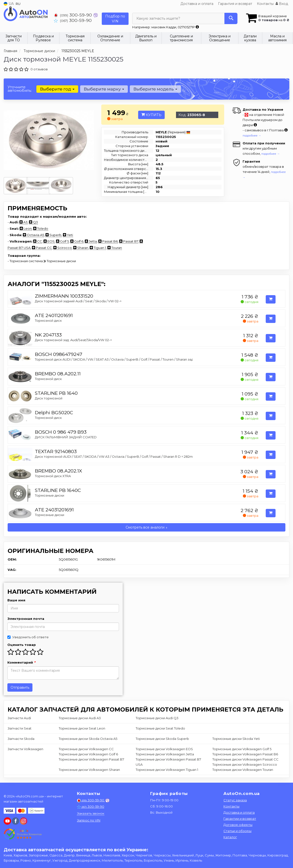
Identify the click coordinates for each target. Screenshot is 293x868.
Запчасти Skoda (21, 739)
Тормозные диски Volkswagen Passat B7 (91, 759)
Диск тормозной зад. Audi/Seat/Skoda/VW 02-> (73, 340)
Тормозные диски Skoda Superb (162, 739)
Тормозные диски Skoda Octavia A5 (88, 739)
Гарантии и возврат (240, 819)
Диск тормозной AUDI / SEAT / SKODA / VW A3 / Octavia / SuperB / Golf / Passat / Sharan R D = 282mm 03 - (119, 457)
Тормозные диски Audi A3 (80, 718)
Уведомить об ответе (28, 637)
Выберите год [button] (57, 89)
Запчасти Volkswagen (25, 749)
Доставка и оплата (197, 4)
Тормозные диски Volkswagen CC (86, 749)
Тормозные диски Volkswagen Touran (243, 770)
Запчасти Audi (19, 718)
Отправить (20, 687)
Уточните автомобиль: (20, 89)
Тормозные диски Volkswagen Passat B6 (245, 754)
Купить (151, 115)
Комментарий (21, 662)
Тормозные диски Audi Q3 (157, 718)
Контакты (265, 4)
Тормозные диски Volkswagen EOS (164, 749)
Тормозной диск (48, 320)
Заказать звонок (91, 813)
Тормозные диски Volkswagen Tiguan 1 (167, 770)
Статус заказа (235, 800)
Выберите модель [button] (155, 89)
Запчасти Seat (20, 728)
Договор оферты (238, 825)
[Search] (231, 18)
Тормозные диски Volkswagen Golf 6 (88, 754)
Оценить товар (22, 645)
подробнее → (252, 136)
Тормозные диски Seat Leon (82, 728)
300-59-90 (73, 15)
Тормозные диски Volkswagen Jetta (165, 754)
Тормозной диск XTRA (53, 476)
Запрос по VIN (89, 820)
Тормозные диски (50, 495)
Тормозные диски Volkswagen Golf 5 (242, 749)
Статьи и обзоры (237, 831)
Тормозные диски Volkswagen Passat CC (245, 759)
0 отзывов (39, 69)
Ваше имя (16, 600)
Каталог (230, 837)
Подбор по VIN (115, 19)
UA (9, 4)
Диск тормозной (49, 398)
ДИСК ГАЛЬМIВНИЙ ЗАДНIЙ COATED (66, 437)
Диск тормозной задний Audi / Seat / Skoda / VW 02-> (78, 301)
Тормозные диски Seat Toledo (160, 728)
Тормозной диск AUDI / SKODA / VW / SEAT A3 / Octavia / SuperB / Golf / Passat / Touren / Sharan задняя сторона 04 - (128, 359)
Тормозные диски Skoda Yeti (236, 739)
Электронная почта (26, 619)
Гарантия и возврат (235, 4)
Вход (282, 4)
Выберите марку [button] (104, 89)
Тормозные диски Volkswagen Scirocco (245, 764)
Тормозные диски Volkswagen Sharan (89, 770)
